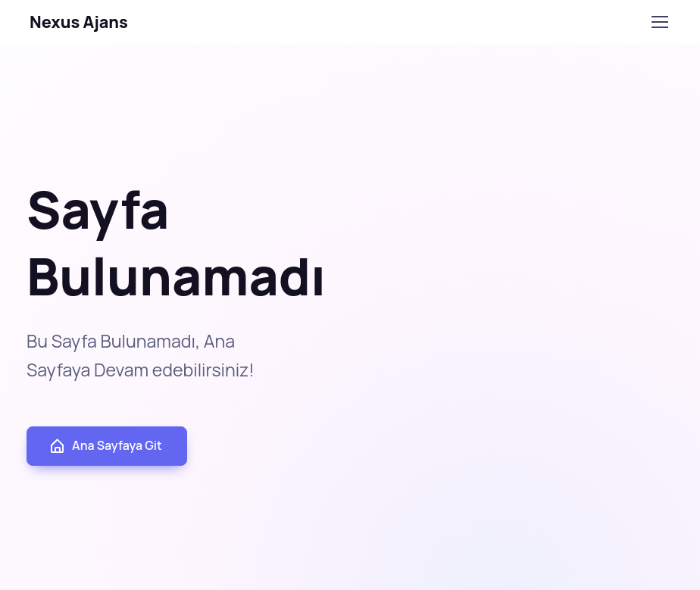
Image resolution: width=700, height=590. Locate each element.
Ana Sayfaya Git (105, 446)
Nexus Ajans (79, 22)
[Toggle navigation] (659, 22)
